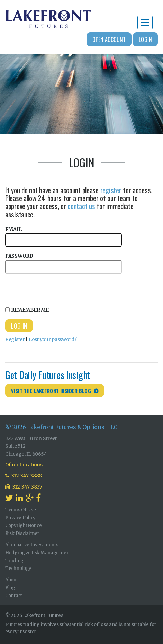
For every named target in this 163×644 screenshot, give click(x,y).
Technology (18, 568)
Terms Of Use (21, 510)
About (12, 580)
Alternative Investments (32, 545)
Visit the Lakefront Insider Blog (51, 391)
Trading (14, 561)
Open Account (109, 39)
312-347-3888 (24, 476)
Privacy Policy (20, 518)
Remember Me (27, 310)
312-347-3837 (24, 487)
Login (145, 39)
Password (64, 263)
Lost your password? (53, 339)
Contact (14, 596)
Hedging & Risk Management (38, 553)
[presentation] (58, 289)
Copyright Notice (24, 525)
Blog (10, 588)
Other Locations (24, 465)
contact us (81, 206)
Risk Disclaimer (22, 533)
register (111, 190)
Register (15, 339)
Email (64, 237)
